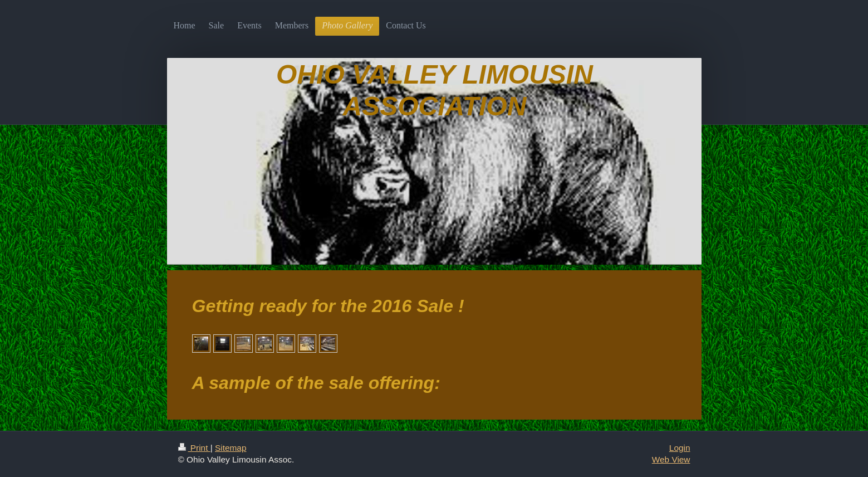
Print (194, 448)
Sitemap (231, 448)
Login (680, 448)
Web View (671, 459)
